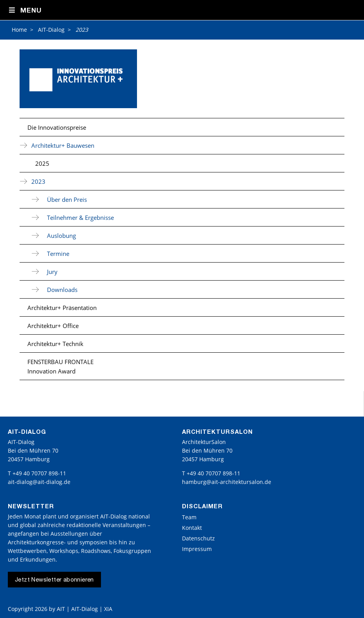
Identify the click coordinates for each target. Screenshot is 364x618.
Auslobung (61, 236)
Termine (58, 254)
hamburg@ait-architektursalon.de (227, 482)
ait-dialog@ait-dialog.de (39, 482)
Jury (52, 272)
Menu (25, 11)
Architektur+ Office (53, 326)
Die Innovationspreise (57, 127)
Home (19, 30)
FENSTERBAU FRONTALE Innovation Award (60, 366)
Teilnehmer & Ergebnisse (80, 217)
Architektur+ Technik (55, 344)
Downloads (62, 290)
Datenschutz (198, 538)
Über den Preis (67, 199)
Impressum (197, 549)
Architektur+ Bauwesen (63, 145)
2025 (42, 163)
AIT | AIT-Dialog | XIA (85, 609)
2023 (38, 181)
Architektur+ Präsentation (62, 308)
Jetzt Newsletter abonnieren (54, 580)
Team (189, 517)
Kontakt (192, 528)
